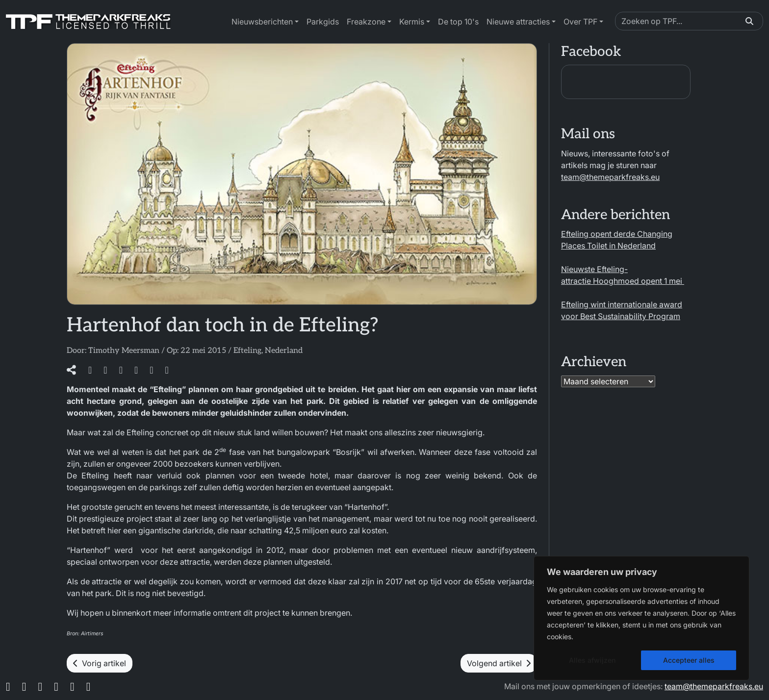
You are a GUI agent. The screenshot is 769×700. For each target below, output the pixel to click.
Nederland (284, 351)
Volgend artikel (499, 663)
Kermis (412, 22)
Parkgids (323, 22)
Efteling (247, 351)
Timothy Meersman (124, 351)
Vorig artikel (100, 663)
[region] (641, 618)
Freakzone (366, 22)
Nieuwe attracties (518, 22)
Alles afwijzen (592, 660)
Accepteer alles (689, 660)
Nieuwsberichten (262, 22)
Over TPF (580, 22)
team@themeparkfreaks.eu (610, 177)
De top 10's (458, 22)
